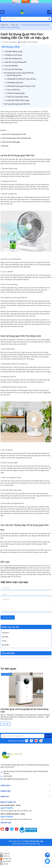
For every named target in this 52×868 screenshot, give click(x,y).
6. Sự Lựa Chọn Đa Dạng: (13, 69)
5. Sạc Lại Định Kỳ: (13, 90)
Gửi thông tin (8, 617)
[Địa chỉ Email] (26, 736)
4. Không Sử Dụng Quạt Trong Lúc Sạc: (21, 86)
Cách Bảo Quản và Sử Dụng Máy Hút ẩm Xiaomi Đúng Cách (24, 710)
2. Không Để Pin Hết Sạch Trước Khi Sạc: (21, 79)
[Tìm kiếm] (49, 19)
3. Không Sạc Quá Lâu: (14, 82)
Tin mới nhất (8, 653)
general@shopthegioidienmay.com (16, 779)
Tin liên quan (8, 669)
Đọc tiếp (5, 724)
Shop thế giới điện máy (31, 844)
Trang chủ (5, 633)
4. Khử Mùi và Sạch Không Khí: (15, 62)
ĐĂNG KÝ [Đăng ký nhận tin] (48, 736)
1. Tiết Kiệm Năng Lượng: (13, 51)
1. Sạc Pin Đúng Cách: (14, 75)
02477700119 (8, 776)
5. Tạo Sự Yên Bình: (11, 66)
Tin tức (4, 641)
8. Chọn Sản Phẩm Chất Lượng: (18, 100)
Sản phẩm (5, 645)
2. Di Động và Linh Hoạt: (13, 55)
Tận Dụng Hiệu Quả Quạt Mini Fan (17, 104)
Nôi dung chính (11, 47)
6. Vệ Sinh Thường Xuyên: (15, 93)
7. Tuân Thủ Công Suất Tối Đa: (17, 97)
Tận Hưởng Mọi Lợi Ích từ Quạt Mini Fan (19, 73)
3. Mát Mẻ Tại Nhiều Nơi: (13, 59)
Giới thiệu (5, 637)
